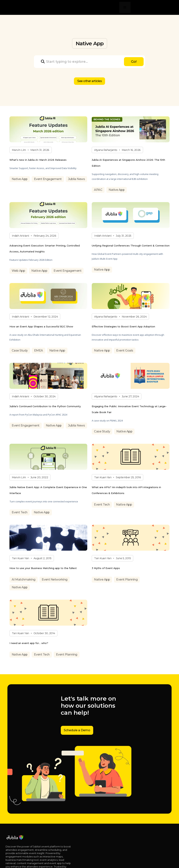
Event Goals (125, 350)
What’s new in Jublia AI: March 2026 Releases (38, 160)
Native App (20, 179)
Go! (134, 62)
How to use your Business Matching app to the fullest (43, 568)
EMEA (39, 350)
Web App (18, 271)
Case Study (20, 350)
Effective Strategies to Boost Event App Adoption (123, 326)
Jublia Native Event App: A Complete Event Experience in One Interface (48, 490)
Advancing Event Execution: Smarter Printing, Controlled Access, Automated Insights (45, 249)
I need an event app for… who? (29, 643)
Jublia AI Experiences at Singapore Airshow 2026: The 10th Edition (128, 163)
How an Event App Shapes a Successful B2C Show (41, 326)
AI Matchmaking (24, 580)
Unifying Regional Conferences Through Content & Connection (131, 246)
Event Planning (127, 580)
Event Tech (20, 512)
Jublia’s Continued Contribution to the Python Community (45, 406)
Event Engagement (48, 179)
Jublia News (77, 179)
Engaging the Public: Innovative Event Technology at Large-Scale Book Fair (129, 409)
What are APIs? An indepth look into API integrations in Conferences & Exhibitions (126, 490)
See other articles (89, 81)
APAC (98, 190)
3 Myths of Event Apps (106, 568)
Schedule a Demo (77, 730)
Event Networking (55, 580)
